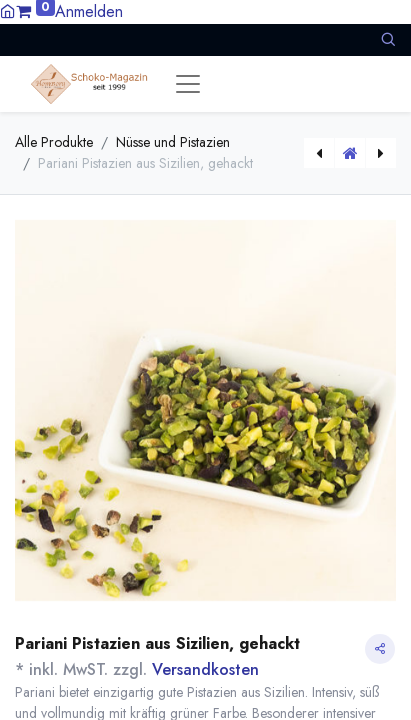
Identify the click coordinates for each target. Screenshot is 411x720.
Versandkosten (205, 669)
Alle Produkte (54, 142)
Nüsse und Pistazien (173, 142)
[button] (388, 39)
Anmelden (89, 11)
